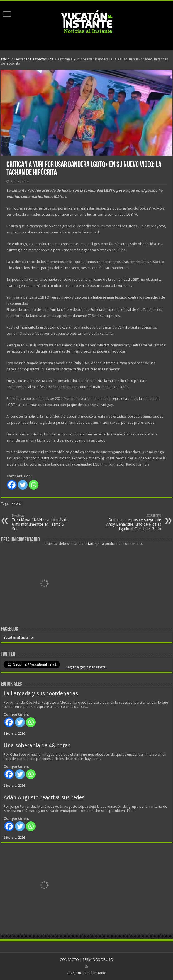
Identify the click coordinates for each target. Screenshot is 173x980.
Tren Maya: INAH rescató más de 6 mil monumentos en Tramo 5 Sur (41, 522)
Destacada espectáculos (34, 59)
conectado (87, 544)
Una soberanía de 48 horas (37, 746)
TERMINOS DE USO (98, 960)
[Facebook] (12, 485)
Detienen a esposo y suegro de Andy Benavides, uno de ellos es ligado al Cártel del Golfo (132, 522)
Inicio (5, 59)
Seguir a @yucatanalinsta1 (86, 667)
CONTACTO (69, 960)
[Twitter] (23, 485)
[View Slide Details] (44, 584)
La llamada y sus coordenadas (41, 694)
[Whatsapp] (34, 485)
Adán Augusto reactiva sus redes (44, 798)
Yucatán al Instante (19, 637)
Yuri (17, 504)
